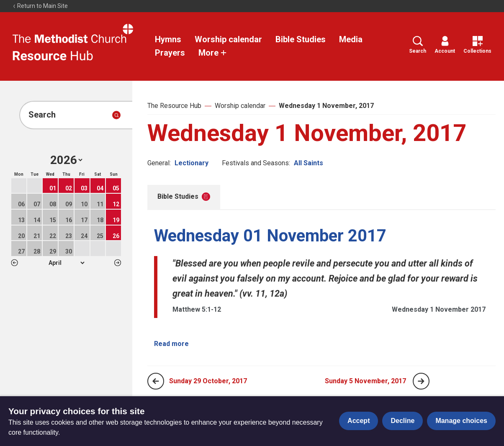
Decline (402, 421)
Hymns (168, 39)
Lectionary (192, 163)
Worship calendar (228, 39)
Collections (477, 45)
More (213, 53)
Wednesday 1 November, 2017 (326, 106)
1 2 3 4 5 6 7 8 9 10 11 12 (66, 263)
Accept (359, 421)
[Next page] (421, 381)
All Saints (309, 163)
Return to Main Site (40, 6)
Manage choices (461, 421)
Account (445, 45)
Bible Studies (301, 39)
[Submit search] (116, 115)
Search (418, 45)
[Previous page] (156, 381)
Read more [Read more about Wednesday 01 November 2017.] (171, 344)
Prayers (170, 53)
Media (351, 39)
